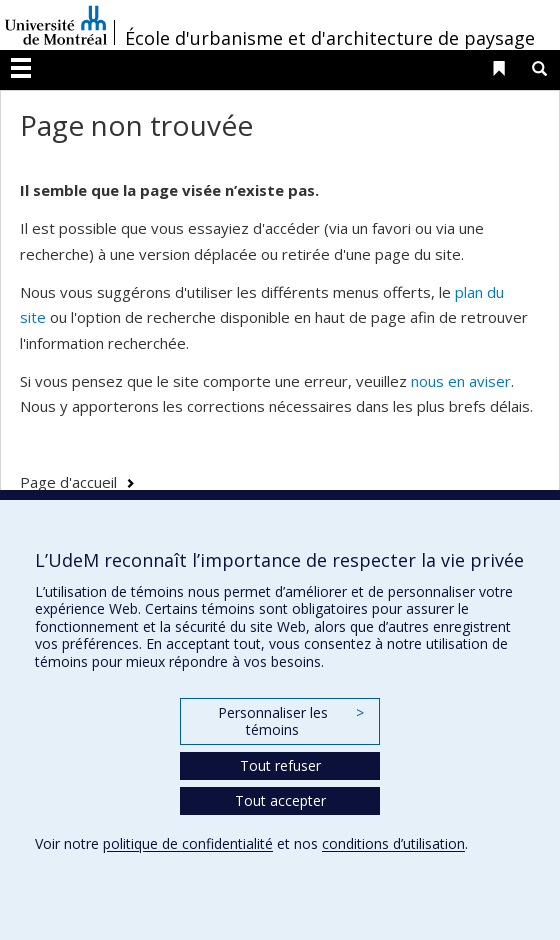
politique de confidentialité (188, 843)
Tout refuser (280, 765)
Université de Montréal (56, 25)
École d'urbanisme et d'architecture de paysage (330, 38)
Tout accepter (280, 800)
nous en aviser (461, 381)
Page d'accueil (68, 482)
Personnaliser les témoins (291, 721)
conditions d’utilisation (393, 843)
